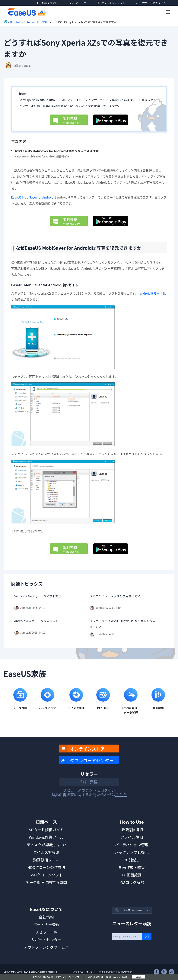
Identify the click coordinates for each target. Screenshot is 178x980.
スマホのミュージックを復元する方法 (115, 596)
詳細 (125, 977)
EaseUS (27, 12)
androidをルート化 (153, 293)
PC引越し (132, 860)
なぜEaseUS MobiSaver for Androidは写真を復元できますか (57, 151)
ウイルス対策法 (46, 852)
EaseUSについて (46, 909)
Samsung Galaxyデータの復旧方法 (38, 596)
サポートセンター (153, 3)
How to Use (17, 22)
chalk (27, 66)
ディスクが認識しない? (46, 845)
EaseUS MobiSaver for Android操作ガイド (43, 156)
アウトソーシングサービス (46, 947)
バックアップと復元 (132, 852)
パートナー (82, 3)
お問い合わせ (125, 972)
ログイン (108, 790)
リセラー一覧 (46, 932)
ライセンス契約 (107, 972)
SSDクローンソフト (46, 875)
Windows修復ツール (46, 837)
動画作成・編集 (132, 867)
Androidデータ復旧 (38, 22)
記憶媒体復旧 (132, 830)
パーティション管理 (132, 845)
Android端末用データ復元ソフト (36, 621)
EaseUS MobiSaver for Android (32, 197)
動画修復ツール (46, 860)
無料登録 (89, 782)
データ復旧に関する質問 (46, 882)
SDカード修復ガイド (46, 830)
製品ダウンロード (52, 3)
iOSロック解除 (132, 882)
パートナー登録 (46, 925)
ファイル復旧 (132, 837)
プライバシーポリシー (84, 972)
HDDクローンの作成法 (46, 867)
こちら (121, 795)
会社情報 (46, 917)
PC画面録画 (132, 875)
